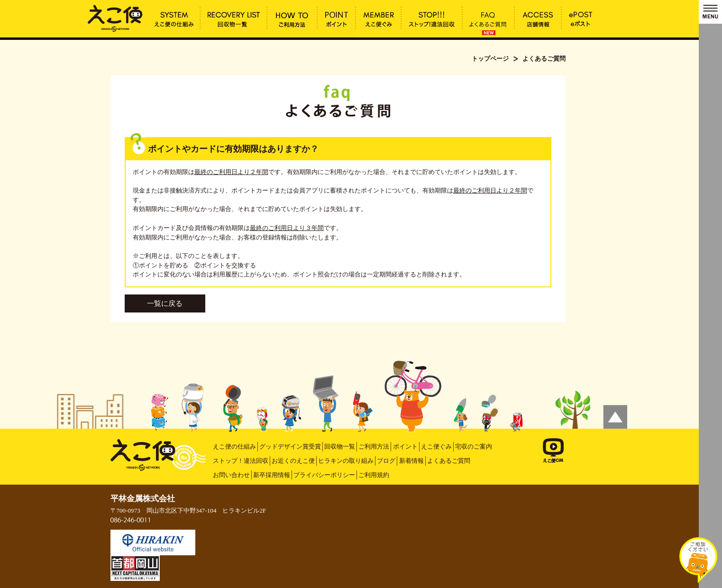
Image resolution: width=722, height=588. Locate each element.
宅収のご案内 (474, 446)
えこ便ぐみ (436, 446)
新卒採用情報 (272, 475)
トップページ (490, 59)
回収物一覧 (340, 446)
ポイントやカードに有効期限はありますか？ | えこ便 (115, 18)
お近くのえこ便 (293, 461)
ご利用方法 (374, 446)
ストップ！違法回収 (241, 461)
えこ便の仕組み (234, 446)
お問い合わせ (231, 475)
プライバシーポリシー (324, 475)
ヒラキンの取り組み (346, 461)
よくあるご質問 (449, 461)
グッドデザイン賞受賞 (290, 446)
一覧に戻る (165, 303)
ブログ (386, 461)
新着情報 (411, 461)
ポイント (405, 446)
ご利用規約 (374, 475)
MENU (710, 12)
